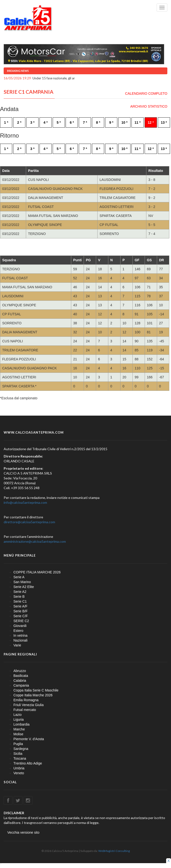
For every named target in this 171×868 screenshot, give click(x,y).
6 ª (72, 122)
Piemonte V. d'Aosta (29, 739)
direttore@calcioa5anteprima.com (29, 522)
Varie (17, 645)
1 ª (6, 122)
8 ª (98, 122)
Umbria (19, 768)
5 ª (59, 122)
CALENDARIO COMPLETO (146, 93)
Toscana (20, 758)
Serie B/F (20, 611)
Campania (21, 685)
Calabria (20, 681)
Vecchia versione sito (23, 832)
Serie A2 (20, 592)
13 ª (164, 122)
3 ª (32, 122)
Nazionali (20, 640)
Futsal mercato (25, 710)
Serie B (19, 597)
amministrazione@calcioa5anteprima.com (35, 541)
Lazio (17, 715)
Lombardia (21, 724)
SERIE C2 (21, 621)
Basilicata (21, 676)
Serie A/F (20, 606)
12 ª (151, 122)
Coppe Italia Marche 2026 (33, 695)
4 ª (45, 122)
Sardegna (21, 749)
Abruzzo (20, 671)
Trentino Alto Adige (28, 763)
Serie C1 (20, 601)
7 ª (85, 122)
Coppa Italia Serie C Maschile (36, 690)
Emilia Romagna (26, 700)
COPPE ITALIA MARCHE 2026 (37, 572)
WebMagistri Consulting (114, 851)
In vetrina (20, 635)
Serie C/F (21, 616)
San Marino (22, 582)
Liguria (19, 719)
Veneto (19, 773)
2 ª (19, 122)
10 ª (125, 122)
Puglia (18, 744)
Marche (19, 729)
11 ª (138, 122)
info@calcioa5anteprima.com (25, 502)
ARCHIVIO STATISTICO (149, 106)
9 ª (111, 122)
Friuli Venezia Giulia (29, 705)
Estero (18, 631)
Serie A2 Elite (24, 587)
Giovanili (20, 626)
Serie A (19, 577)
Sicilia (18, 754)
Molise (18, 734)
